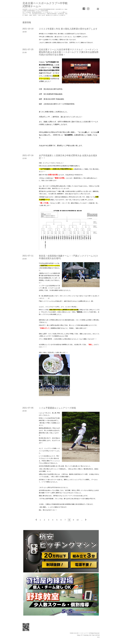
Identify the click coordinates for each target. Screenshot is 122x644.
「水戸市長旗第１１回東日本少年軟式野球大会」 (56, 169)
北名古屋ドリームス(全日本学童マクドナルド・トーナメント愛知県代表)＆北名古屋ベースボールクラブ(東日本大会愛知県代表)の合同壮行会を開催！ (69, 52)
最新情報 (27, 22)
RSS (98, 637)
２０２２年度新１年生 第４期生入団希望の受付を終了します (68, 29)
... (82, 520)
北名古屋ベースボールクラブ (81, 633)
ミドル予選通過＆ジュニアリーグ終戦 (57, 408)
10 (78, 520)
